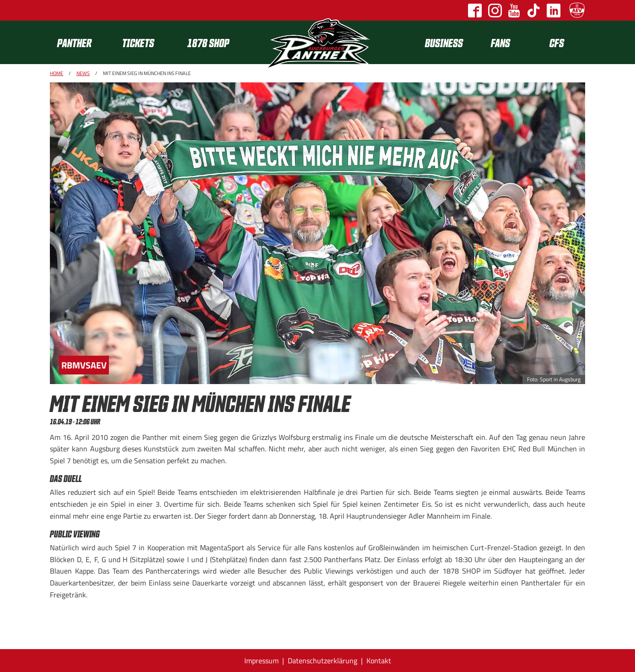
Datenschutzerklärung (323, 661)
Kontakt (379, 661)
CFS (557, 42)
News (83, 73)
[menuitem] (82, 42)
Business (444, 42)
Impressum (261, 661)
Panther (74, 42)
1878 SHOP (208, 42)
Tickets (138, 42)
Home (57, 73)
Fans (500, 42)
